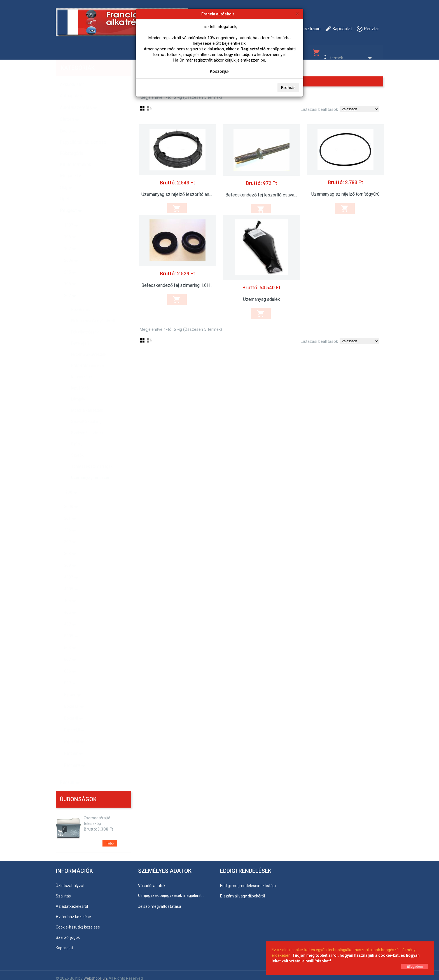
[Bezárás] (297, 14)
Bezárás (288, 88)
